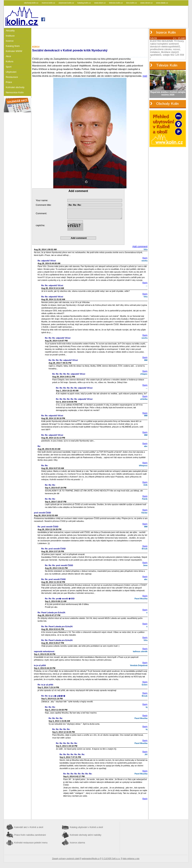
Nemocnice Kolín (15, 92)
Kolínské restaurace (31, 843)
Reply (145, 258)
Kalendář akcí (29, 827)
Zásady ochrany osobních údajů (66, 858)
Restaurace (12, 77)
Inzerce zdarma (78, 843)
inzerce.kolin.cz (49, 3)
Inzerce (10, 41)
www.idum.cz (100, 3)
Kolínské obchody (15, 87)
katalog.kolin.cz (84, 3)
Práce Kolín (30, 835)
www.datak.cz (162, 3)
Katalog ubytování (86, 827)
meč (145, 76)
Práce (9, 82)
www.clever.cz (147, 3)
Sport (9, 67)
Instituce (10, 36)
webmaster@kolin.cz (91, 858)
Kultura (10, 61)
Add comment (140, 246)
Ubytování (11, 72)
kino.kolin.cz (132, 3)
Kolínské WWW (14, 51)
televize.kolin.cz (116, 3)
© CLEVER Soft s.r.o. (111, 858)
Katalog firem (13, 46)
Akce (9, 56)
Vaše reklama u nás (131, 858)
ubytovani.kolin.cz (67, 3)
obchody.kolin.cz (31, 3)
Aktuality (10, 31)
